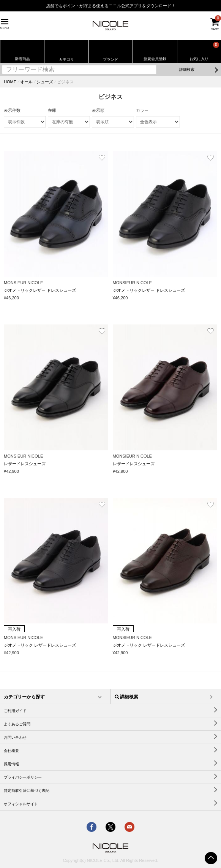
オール (26, 82)
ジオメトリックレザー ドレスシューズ (40, 290)
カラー (142, 110)
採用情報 (11, 764)
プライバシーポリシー (23, 777)
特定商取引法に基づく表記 (27, 791)
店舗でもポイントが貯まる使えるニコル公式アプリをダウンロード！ (111, 6)
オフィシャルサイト (21, 804)
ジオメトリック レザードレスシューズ (40, 645)
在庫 (52, 110)
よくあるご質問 (17, 724)
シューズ (45, 82)
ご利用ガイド (15, 711)
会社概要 (11, 751)
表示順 (98, 110)
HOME (10, 82)
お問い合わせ (15, 737)
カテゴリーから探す (24, 697)
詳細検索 (187, 69)
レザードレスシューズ (25, 464)
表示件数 (12, 110)
